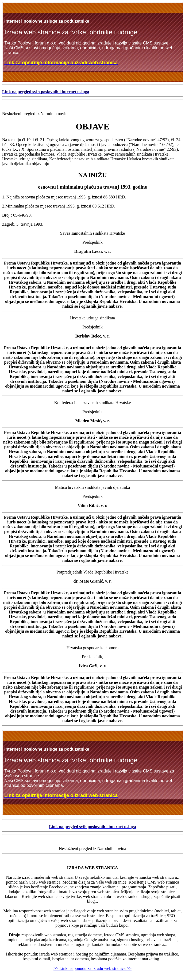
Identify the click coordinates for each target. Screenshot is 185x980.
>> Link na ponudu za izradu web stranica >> (92, 968)
